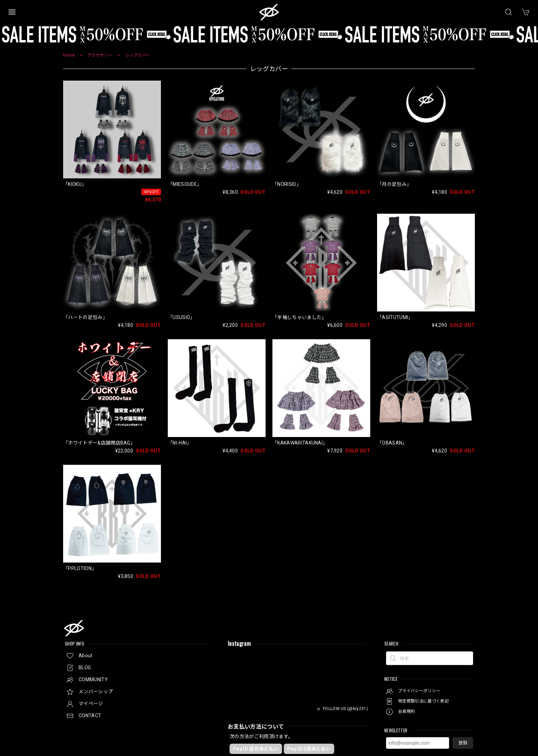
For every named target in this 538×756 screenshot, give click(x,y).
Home (69, 55)
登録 (463, 743)
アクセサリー (100, 55)
